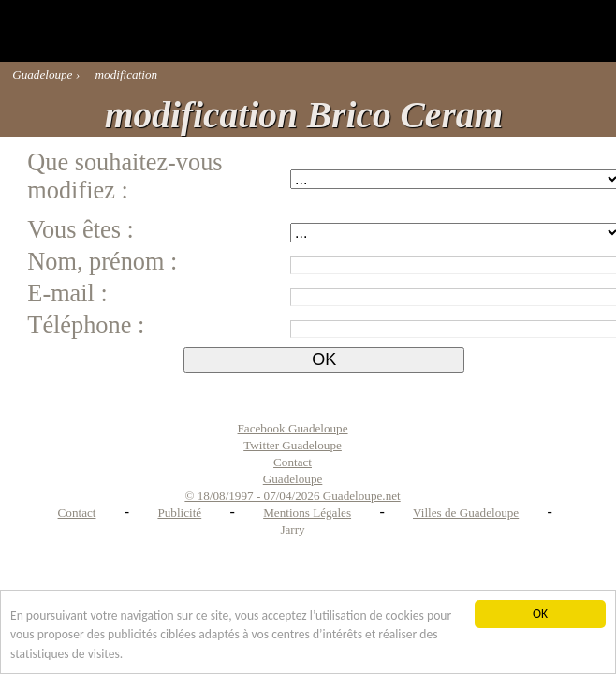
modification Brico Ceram (304, 115)
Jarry (292, 529)
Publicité (179, 513)
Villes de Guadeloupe (466, 513)
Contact (77, 513)
